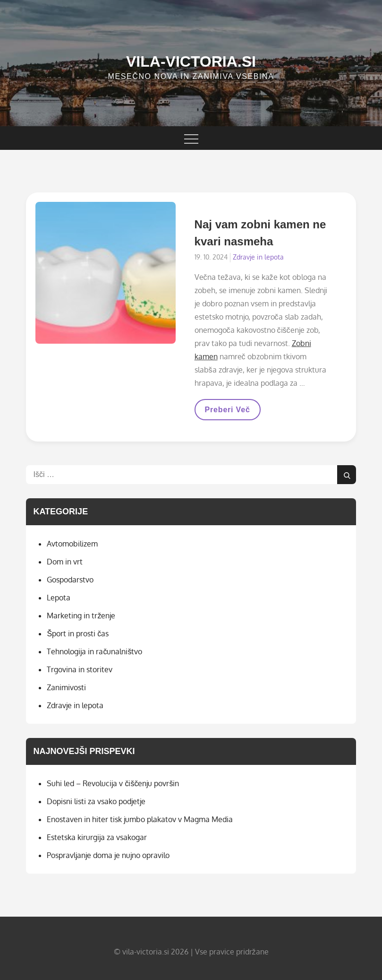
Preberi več (227, 413)
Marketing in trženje (81, 616)
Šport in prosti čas (78, 633)
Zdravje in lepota (258, 257)
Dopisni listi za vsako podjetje (96, 801)
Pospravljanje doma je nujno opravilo (108, 855)
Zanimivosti (66, 687)
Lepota (59, 598)
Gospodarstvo (70, 580)
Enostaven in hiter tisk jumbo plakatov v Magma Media (140, 819)
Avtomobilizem (72, 544)
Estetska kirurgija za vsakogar (97, 837)
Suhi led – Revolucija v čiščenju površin (113, 783)
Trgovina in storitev (80, 669)
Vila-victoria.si (191, 61)
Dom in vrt (65, 562)
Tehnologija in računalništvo (94, 651)
